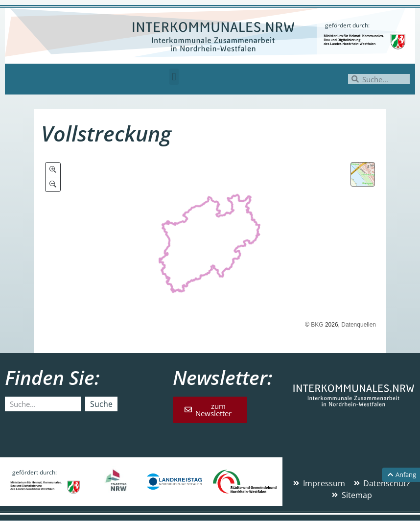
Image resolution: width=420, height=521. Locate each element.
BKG (317, 325)
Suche (101, 404)
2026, (333, 325)
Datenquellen (359, 325)
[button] (174, 77)
